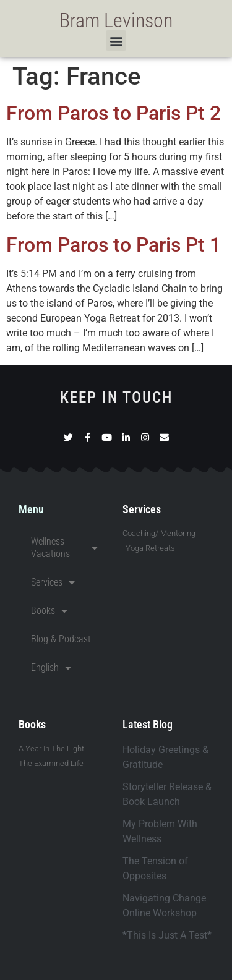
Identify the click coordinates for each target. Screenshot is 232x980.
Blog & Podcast (61, 639)
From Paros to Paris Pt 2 (114, 113)
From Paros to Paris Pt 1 (114, 245)
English (51, 668)
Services (53, 582)
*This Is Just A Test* (167, 935)
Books (49, 611)
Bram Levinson (116, 20)
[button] (116, 40)
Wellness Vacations (64, 548)
